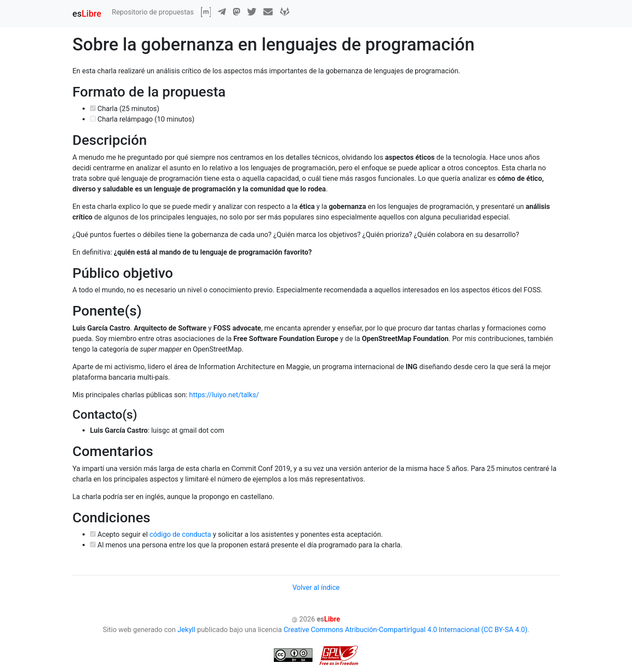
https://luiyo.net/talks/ (224, 395)
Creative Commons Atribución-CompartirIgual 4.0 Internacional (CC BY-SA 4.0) (405, 630)
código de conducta (180, 534)
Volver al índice (316, 588)
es (87, 14)
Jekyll (186, 630)
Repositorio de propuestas (153, 12)
